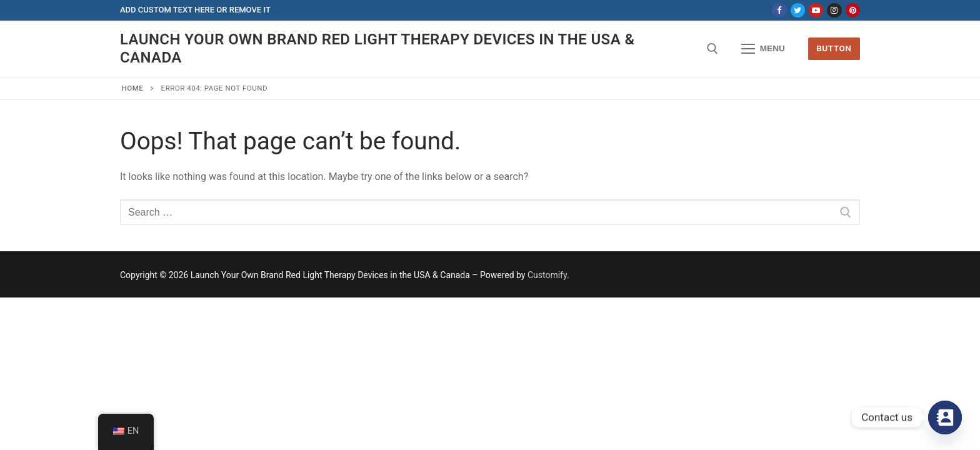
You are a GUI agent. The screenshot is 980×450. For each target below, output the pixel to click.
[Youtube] (816, 10)
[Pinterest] (853, 10)
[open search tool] (712, 49)
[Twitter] (798, 10)
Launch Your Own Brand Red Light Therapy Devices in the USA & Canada (377, 48)
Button (834, 48)
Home (133, 88)
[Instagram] (834, 10)
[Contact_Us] (945, 417)
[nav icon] (763, 49)
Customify (547, 275)
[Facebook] (779, 10)
